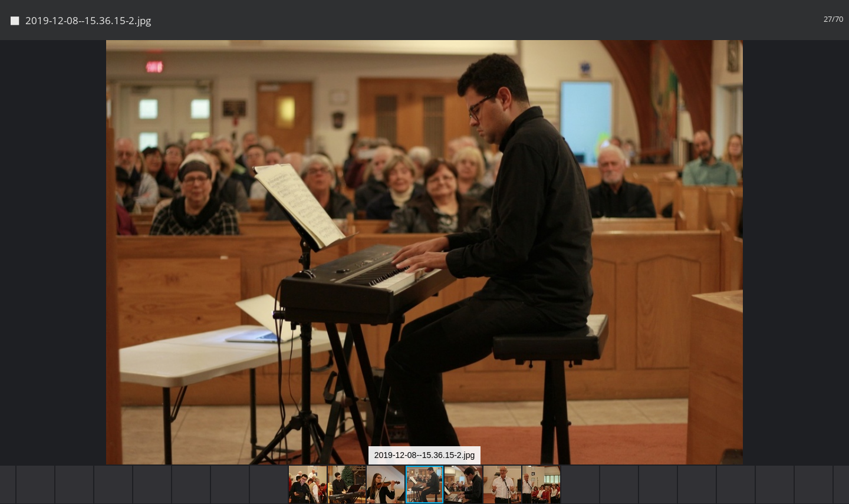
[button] (838, 71)
